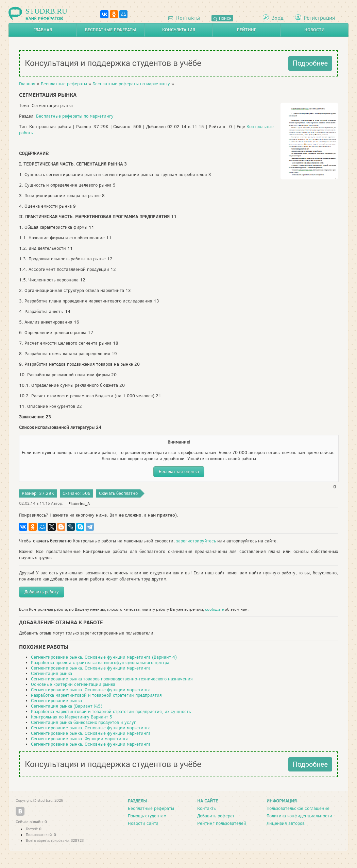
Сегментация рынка (52, 673)
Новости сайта (143, 823)
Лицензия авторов (286, 823)
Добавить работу (42, 592)
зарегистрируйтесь (196, 541)
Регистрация (319, 18)
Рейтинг (247, 30)
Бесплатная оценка (179, 472)
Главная (43, 30)
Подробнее (310, 63)
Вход (277, 18)
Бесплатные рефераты (111, 30)
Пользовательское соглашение (298, 808)
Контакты (184, 18)
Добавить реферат (216, 816)
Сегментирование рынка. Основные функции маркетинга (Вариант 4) (104, 657)
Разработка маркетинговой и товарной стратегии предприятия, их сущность (111, 711)
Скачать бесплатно (118, 493)
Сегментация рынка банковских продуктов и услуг (83, 722)
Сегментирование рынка (56, 701)
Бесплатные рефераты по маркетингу (131, 84)
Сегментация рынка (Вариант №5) (67, 706)
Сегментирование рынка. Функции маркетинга (80, 739)
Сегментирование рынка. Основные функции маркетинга (91, 668)
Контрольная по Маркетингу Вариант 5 (72, 717)
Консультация (179, 30)
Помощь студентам (147, 816)
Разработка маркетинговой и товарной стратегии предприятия (96, 695)
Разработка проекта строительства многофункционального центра (100, 663)
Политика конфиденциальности (299, 816)
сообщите (214, 609)
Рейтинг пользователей (222, 823)
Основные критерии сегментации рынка (73, 684)
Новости (314, 30)
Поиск (222, 18)
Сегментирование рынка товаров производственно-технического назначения (112, 679)
